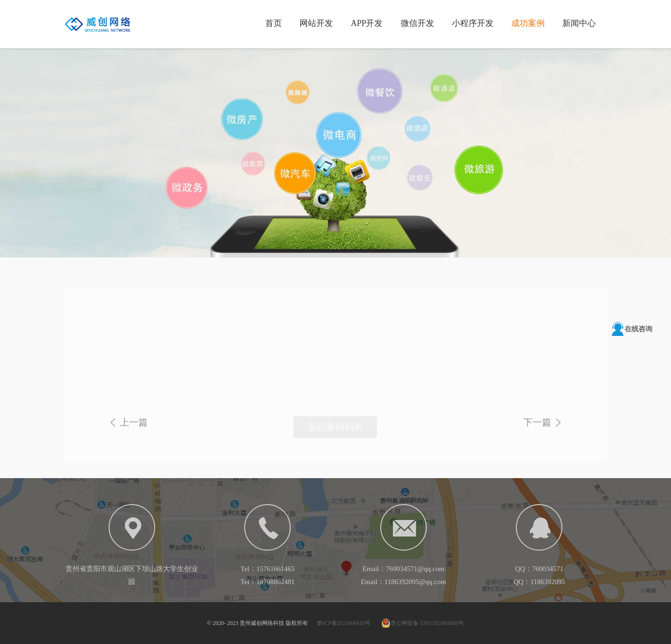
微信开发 (417, 23)
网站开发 (316, 23)
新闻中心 (579, 23)
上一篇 (134, 427)
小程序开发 (473, 23)
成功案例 (528, 23)
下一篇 (537, 427)
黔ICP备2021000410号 (344, 623)
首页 (274, 23)
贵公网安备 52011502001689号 (423, 623)
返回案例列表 (335, 432)
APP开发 (367, 23)
